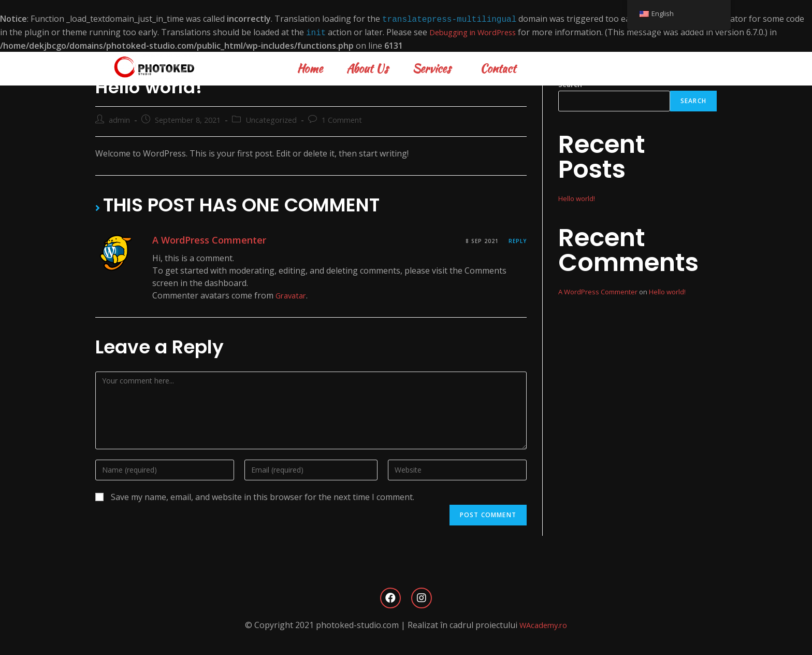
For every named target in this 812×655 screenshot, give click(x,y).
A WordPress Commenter (209, 239)
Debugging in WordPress (479, 31)
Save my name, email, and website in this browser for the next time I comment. (263, 495)
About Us (367, 66)
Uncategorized (271, 118)
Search (693, 99)
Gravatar (293, 293)
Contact (498, 66)
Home (310, 66)
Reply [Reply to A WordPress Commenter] (518, 239)
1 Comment (342, 118)
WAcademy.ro (543, 623)
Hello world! (577, 196)
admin (119, 118)
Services (434, 66)
